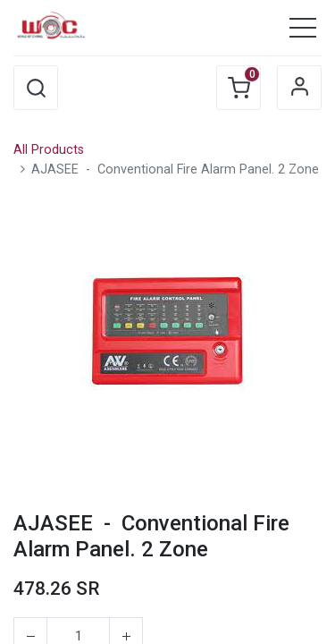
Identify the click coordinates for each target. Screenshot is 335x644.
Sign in (299, 88)
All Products (49, 150)
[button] (36, 88)
